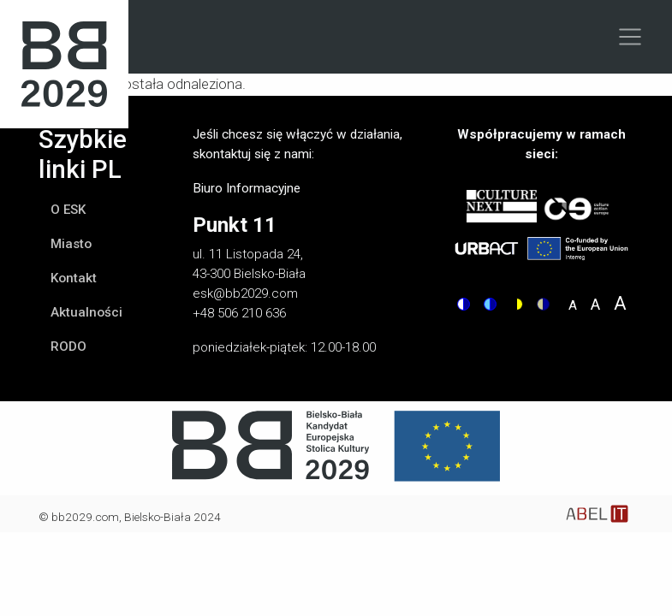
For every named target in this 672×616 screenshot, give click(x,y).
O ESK (68, 210)
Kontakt (74, 278)
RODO (68, 346)
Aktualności (86, 312)
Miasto (71, 244)
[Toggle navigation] (630, 37)
